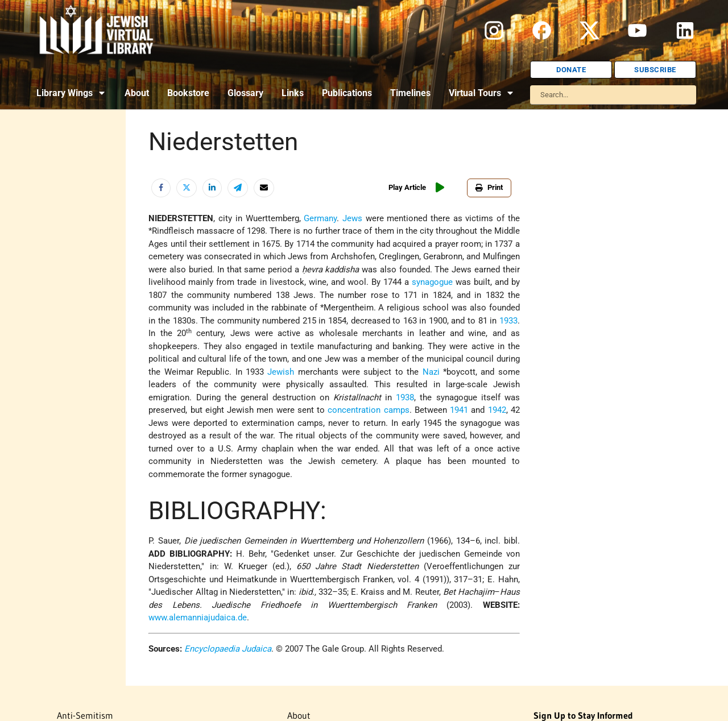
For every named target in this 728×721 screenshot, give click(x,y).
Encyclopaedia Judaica (228, 649)
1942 (497, 410)
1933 (508, 321)
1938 (405, 397)
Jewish (281, 372)
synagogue (432, 282)
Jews (352, 218)
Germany (320, 218)
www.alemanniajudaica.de (198, 618)
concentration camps (368, 410)
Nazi (431, 372)
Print (489, 187)
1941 (459, 410)
